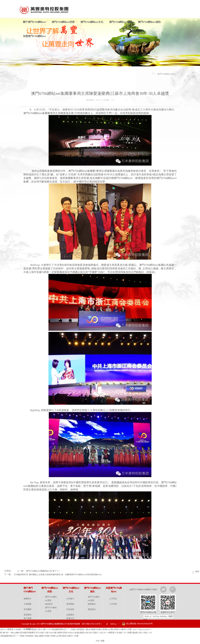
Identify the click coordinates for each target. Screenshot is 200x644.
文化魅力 (70, 599)
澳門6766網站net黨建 (121, 22)
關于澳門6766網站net (34, 22)
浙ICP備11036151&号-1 (92, 624)
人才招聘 (113, 604)
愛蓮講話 (92, 609)
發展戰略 (70, 604)
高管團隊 (28, 609)
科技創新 (70, 609)
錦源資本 (49, 604)
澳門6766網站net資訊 (149, 22)
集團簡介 (28, 599)
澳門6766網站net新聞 (94, 599)
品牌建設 (70, 615)
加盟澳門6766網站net (34, 36)
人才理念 (113, 599)
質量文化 (70, 618)
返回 (197, 571)
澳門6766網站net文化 (92, 22)
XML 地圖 (100, 641)
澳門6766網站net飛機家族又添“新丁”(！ (43, 571)
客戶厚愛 (28, 618)
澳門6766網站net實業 (51, 599)
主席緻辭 (28, 604)
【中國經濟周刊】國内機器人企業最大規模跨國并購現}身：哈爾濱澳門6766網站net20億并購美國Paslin (57, 575)
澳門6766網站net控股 (63, 22)
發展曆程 (28, 615)
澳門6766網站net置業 (51, 609)
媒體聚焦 (92, 604)
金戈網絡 (176, 632)
